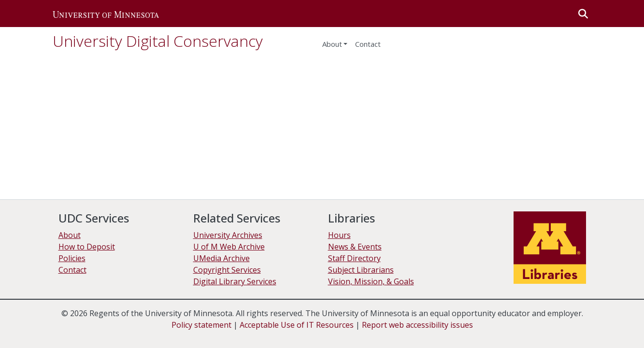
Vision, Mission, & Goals (371, 281)
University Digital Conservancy (158, 41)
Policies (72, 258)
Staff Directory (354, 258)
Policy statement (201, 325)
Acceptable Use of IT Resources (297, 325)
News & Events (355, 247)
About (70, 235)
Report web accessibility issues (417, 325)
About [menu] (332, 44)
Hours (339, 235)
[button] (106, 14)
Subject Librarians (361, 270)
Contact (368, 44)
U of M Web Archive (229, 247)
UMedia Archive (222, 258)
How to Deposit (87, 247)
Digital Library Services (235, 281)
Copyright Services (227, 270)
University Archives (228, 235)
